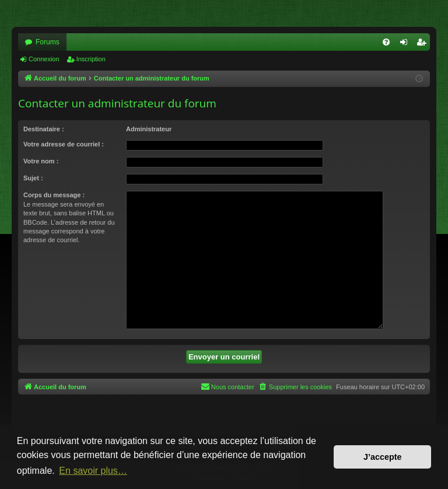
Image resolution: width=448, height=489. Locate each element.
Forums (48, 42)
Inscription (91, 59)
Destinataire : (44, 129)
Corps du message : (54, 195)
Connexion (44, 59)
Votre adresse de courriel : (64, 144)
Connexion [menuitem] (406, 44)
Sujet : (33, 178)
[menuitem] (386, 42)
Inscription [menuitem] (424, 44)
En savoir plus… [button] (93, 471)
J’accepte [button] (383, 457)
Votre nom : (41, 161)
